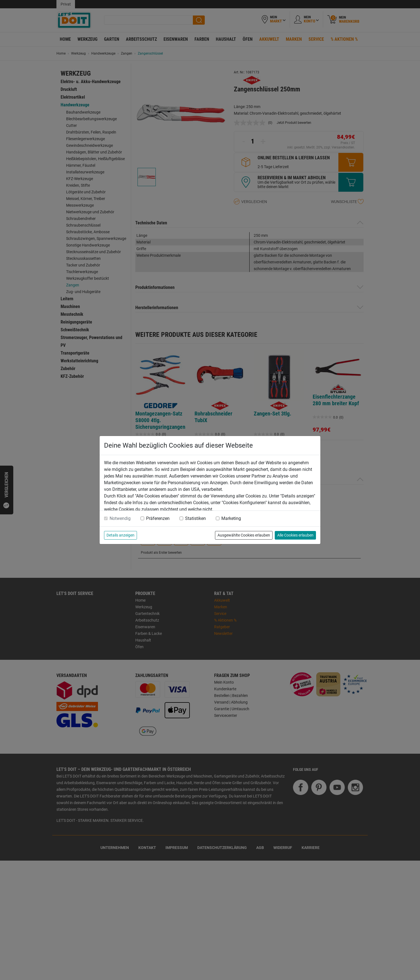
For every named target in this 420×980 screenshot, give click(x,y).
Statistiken (195, 518)
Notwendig (120, 518)
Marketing (231, 518)
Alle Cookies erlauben (295, 535)
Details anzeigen (120, 535)
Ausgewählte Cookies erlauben (244, 535)
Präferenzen (158, 518)
